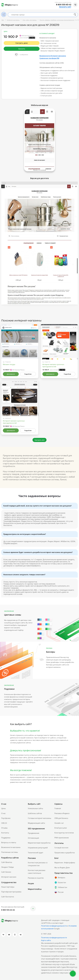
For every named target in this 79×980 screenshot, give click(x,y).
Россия (59, 892)
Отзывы (4, 828)
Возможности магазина (11, 847)
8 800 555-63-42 (64, 5)
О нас (3, 813)
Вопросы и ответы (9, 843)
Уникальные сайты (35, 808)
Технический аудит (36, 853)
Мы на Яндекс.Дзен (62, 868)
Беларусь (60, 878)
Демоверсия (11, 374)
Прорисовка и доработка (65, 853)
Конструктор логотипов (64, 833)
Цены (3, 808)
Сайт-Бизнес (6, 872)
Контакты (5, 833)
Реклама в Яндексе (62, 813)
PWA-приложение (62, 838)
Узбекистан (61, 887)
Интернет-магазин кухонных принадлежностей (53, 365)
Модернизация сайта (36, 823)
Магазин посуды (9, 364)
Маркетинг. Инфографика (65, 863)
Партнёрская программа (11, 892)
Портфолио (6, 818)
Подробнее (28, 374)
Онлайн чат (59, 823)
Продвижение (34, 833)
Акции (31, 883)
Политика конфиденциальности (54, 938)
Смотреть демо (22, 43)
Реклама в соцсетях (36, 878)
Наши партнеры (8, 887)
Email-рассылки (61, 828)
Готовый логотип (61, 848)
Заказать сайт (65, 7)
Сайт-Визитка (7, 862)
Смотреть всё (40, 440)
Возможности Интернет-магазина (53, 56)
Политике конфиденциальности (54, 926)
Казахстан (60, 882)
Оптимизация (33, 838)
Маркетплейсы (35, 889)
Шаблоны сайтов (35, 813)
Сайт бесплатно (8, 897)
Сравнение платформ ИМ (49, 58)
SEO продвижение (36, 829)
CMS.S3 (4, 823)
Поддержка (6, 838)
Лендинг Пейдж (8, 867)
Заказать (22, 49)
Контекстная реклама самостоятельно (37, 872)
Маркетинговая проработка (39, 843)
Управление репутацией (38, 848)
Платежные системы (10, 852)
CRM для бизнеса (61, 818)
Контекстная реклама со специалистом (38, 864)
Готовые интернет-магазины (39, 818)
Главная (58, 808)
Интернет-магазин (9, 877)
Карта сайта (46, 940)
